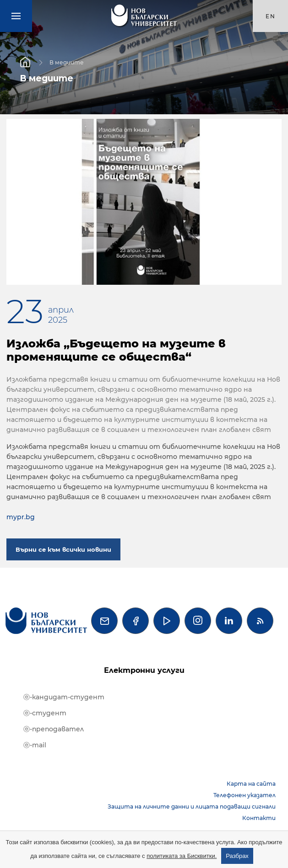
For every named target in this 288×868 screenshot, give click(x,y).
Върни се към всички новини (63, 549)
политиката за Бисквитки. (182, 856)
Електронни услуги (144, 670)
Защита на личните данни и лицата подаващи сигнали (192, 807)
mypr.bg (21, 517)
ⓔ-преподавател (54, 729)
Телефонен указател (245, 795)
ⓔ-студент (45, 713)
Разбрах (237, 856)
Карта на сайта (251, 784)
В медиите (67, 62)
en (271, 16)
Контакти (259, 818)
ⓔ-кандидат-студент (64, 697)
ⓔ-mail (35, 745)
